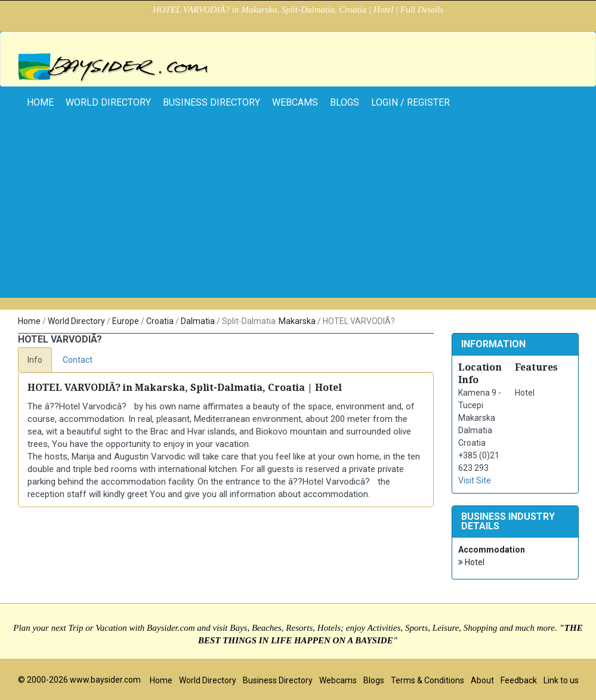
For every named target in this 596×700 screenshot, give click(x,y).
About (482, 680)
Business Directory (211, 102)
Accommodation (492, 550)
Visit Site (475, 480)
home (40, 102)
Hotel (471, 562)
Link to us (561, 680)
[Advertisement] (298, 214)
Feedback (519, 680)
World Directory (108, 102)
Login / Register (410, 102)
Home (29, 321)
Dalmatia (198, 321)
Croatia (160, 321)
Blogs (345, 102)
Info (35, 360)
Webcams (295, 102)
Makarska (297, 321)
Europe (126, 321)
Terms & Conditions (427, 680)
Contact (78, 360)
